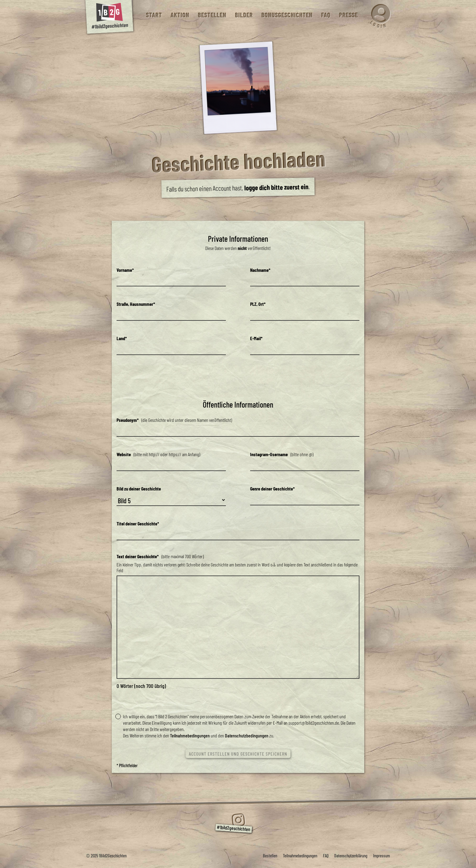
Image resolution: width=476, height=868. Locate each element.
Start (154, 15)
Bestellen (212, 15)
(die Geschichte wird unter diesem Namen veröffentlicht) (174, 420)
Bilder (244, 15)
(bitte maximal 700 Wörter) (160, 556)
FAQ (326, 15)
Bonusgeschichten (287, 15)
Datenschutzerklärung (351, 856)
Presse (348, 15)
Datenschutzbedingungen (247, 735)
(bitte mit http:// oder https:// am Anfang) (158, 454)
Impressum (381, 856)
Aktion (180, 15)
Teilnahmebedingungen (190, 735)
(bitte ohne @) (282, 454)
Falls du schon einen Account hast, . (238, 188)
